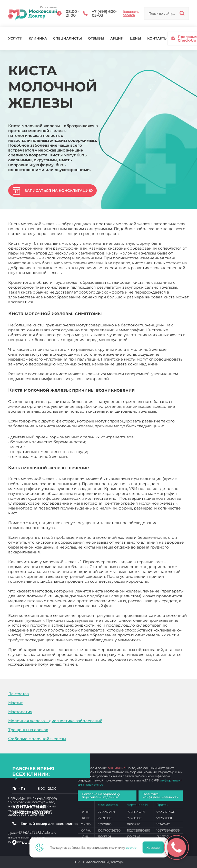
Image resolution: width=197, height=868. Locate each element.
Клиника (38, 38)
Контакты (157, 38)
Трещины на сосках (28, 730)
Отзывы (96, 38)
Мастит (15, 703)
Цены (135, 38)
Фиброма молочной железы (37, 739)
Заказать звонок (131, 13)
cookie (133, 847)
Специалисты (67, 38)
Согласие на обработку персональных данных (101, 795)
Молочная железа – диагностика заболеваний (55, 721)
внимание (117, 768)
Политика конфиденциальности (161, 795)
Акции (117, 38)
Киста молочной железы (103, 664)
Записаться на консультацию (59, 191)
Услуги (15, 38)
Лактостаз (18, 694)
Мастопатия (20, 712)
